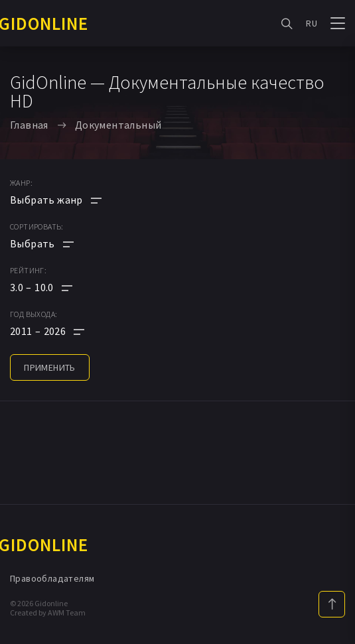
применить (50, 367)
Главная (29, 125)
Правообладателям (52, 578)
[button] (56, 287)
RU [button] (312, 23)
